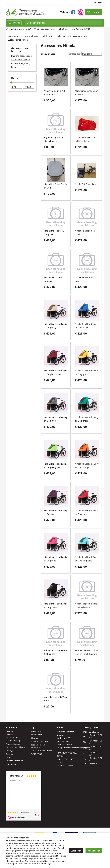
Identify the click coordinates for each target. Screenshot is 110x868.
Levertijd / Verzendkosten (12, 736)
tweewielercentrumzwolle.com (23, 36)
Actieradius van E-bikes (42, 751)
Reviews (9, 731)
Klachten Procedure (14, 761)
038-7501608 (66, 744)
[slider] (11, 82)
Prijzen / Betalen (13, 744)
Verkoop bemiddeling (15, 747)
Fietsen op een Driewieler (38, 746)
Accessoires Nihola (18, 40)
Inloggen (98, 3)
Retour (9, 757)
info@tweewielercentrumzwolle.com (73, 748)
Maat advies (37, 735)
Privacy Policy (12, 764)
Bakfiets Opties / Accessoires (70, 36)
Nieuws (35, 738)
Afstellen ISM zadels (40, 741)
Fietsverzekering (13, 740)
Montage (10, 751)
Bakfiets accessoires (21, 56)
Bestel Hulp (36, 731)
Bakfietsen (47, 36)
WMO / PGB (37, 754)
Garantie (9, 754)
